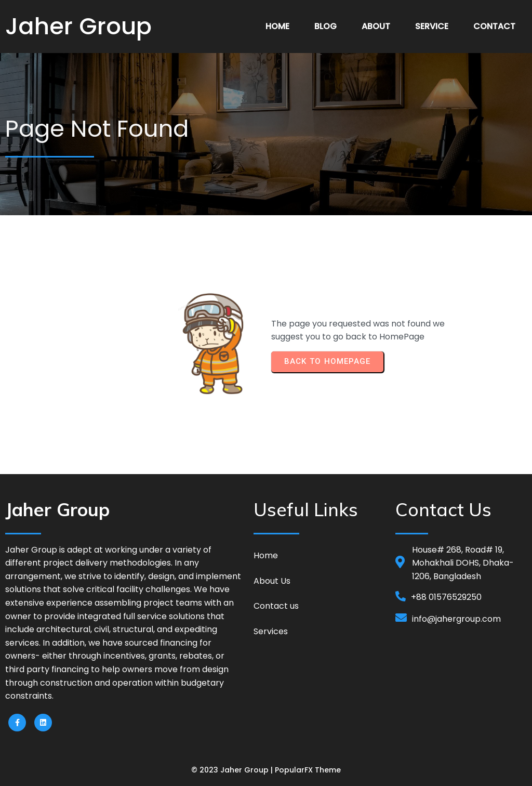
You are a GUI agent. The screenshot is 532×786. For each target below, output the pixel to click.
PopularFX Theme (308, 770)
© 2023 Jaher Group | (233, 770)
